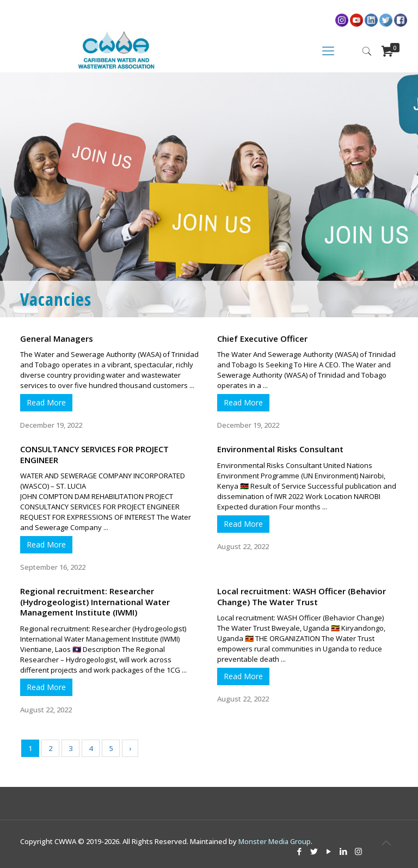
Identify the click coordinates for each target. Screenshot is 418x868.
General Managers (57, 338)
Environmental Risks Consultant (280, 449)
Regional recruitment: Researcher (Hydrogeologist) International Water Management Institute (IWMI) (95, 602)
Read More (46, 402)
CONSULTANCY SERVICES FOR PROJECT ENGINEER (94, 454)
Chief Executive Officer (262, 338)
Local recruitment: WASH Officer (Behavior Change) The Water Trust (302, 596)
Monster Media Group (275, 841)
